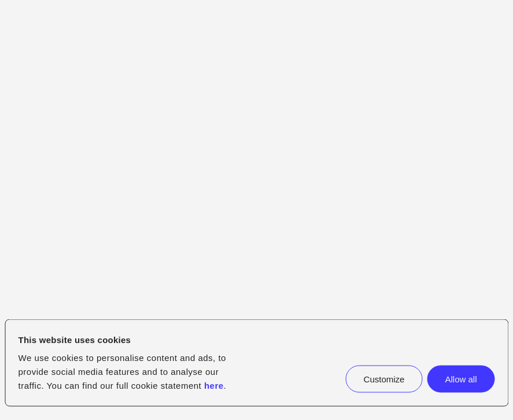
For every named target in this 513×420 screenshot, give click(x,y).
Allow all (461, 379)
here (214, 386)
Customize (384, 379)
